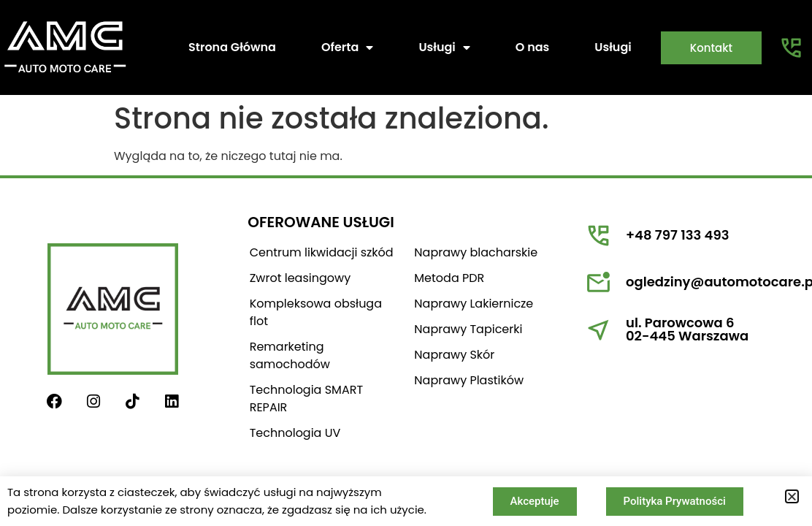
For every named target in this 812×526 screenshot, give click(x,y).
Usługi (444, 47)
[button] (792, 496)
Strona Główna (232, 47)
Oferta (347, 47)
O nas (533, 47)
